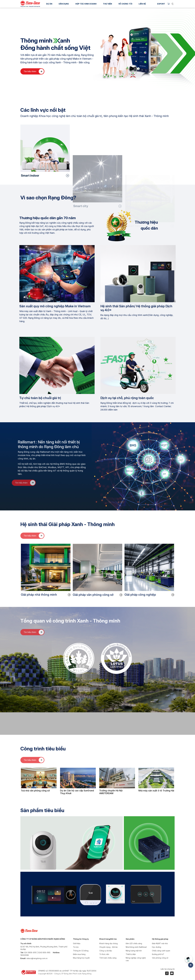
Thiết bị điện (131, 954)
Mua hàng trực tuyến (81, 958)
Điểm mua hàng (79, 954)
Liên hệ (142, 4)
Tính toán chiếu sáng (108, 958)
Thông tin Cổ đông (81, 951)
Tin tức (76, 947)
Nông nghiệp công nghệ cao (136, 959)
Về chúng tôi (125, 4)
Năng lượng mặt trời (134, 951)
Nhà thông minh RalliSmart (136, 947)
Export (161, 4)
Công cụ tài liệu (106, 951)
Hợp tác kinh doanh (86, 4)
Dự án (49, 4)
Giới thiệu (77, 943)
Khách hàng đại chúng (109, 943)
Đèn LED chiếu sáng (134, 943)
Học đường (157, 947)
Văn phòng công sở (160, 958)
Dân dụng (64, 4)
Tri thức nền (104, 954)
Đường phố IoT (158, 954)
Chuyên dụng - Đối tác (109, 947)
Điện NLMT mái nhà (160, 943)
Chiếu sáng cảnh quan (161, 951)
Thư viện (107, 4)
